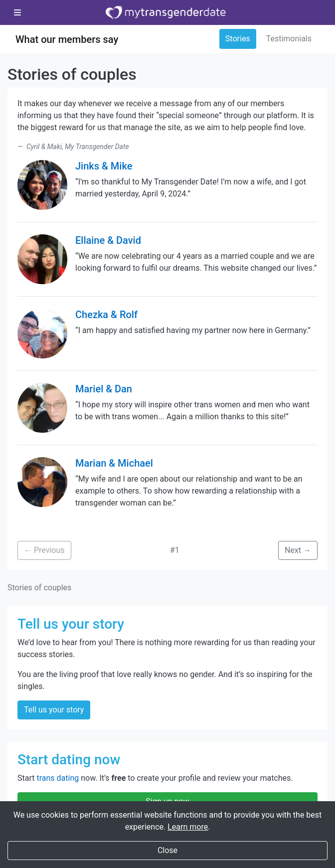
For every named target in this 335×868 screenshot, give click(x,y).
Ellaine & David (108, 240)
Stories (238, 39)
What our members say (67, 39)
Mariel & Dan (104, 389)
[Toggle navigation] (17, 13)
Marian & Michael (114, 463)
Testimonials (289, 39)
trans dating (58, 778)
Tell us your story (54, 710)
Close (167, 850)
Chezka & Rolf (106, 315)
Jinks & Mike (104, 166)
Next (298, 550)
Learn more (188, 827)
